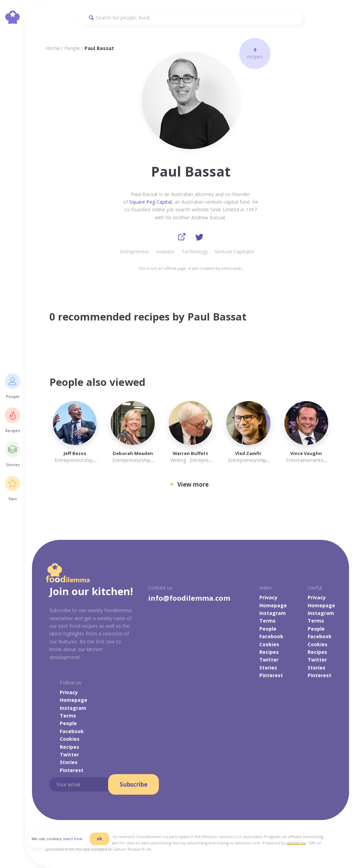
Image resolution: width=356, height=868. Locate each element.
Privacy (268, 598)
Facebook (271, 637)
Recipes (269, 652)
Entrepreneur (135, 252)
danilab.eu (296, 843)
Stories (268, 668)
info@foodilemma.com (189, 598)
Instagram (273, 613)
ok (103, 841)
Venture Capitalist (234, 252)
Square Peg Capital (151, 202)
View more (193, 485)
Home (53, 48)
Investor (165, 252)
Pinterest (271, 676)
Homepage (273, 606)
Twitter (269, 660)
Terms (268, 621)
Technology (195, 252)
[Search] (191, 18)
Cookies (269, 645)
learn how (77, 841)
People (72, 48)
